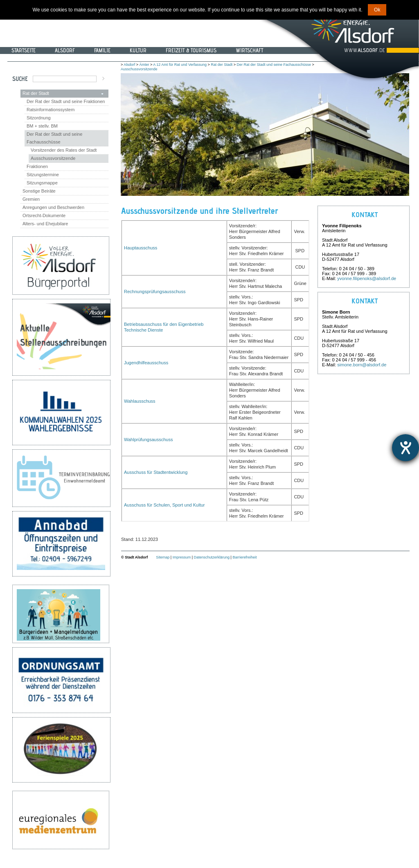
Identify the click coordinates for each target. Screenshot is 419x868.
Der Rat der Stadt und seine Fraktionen (66, 101)
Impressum (182, 557)
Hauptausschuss (141, 248)
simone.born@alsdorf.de (362, 365)
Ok (377, 10)
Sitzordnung (39, 118)
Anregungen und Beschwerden (53, 207)
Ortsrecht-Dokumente (44, 215)
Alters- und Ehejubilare (45, 224)
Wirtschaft (249, 50)
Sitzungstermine (43, 175)
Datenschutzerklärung (212, 557)
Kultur (138, 50)
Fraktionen (37, 166)
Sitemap (163, 557)
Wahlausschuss (140, 401)
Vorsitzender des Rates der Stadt (64, 150)
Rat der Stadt (36, 93)
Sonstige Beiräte (39, 191)
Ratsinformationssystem (51, 110)
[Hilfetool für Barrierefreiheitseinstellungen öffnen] (405, 448)
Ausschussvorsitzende (53, 158)
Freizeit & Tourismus (191, 50)
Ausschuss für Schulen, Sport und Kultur (164, 505)
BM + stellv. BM (42, 126)
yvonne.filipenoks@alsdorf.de (367, 278)
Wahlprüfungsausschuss (148, 440)
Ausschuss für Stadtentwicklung (156, 472)
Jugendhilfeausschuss (146, 363)
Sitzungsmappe (42, 183)
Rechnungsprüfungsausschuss (155, 292)
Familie (102, 50)
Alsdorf (65, 50)
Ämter (144, 65)
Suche (20, 79)
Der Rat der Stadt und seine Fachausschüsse (54, 138)
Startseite (24, 50)
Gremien (31, 199)
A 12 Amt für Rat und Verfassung (180, 65)
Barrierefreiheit (244, 557)
